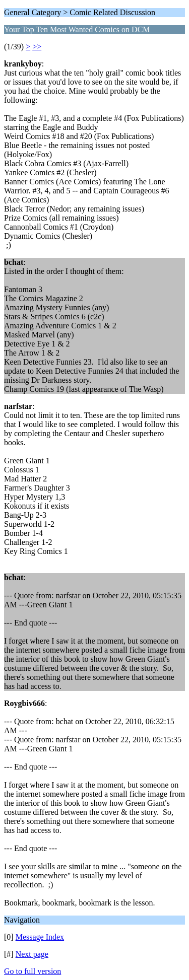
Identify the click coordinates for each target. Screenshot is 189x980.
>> (37, 47)
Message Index (40, 937)
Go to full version (33, 971)
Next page (32, 954)
